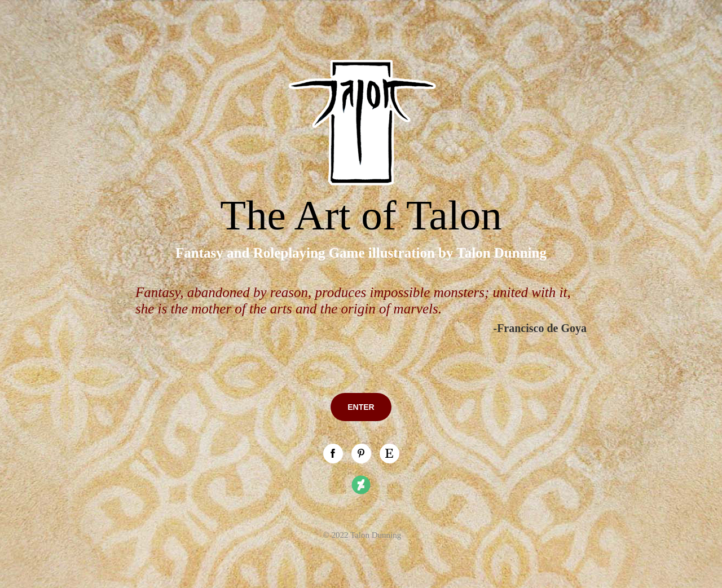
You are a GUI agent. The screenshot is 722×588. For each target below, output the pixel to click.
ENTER (361, 407)
